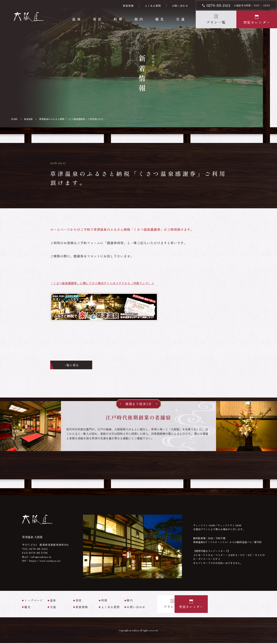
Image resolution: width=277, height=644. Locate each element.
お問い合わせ (180, 6)
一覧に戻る (75, 365)
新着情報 (128, 6)
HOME (15, 119)
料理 (118, 19)
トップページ (34, 601)
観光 (160, 19)
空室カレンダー (257, 22)
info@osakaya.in (41, 558)
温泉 (77, 19)
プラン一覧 (216, 22)
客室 (98, 19)
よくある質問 (153, 6)
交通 (181, 19)
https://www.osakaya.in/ (46, 561)
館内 (139, 19)
